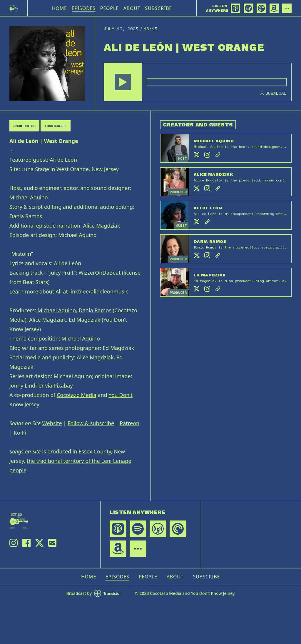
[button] (123, 82)
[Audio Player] (198, 82)
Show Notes (24, 126)
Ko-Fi (20, 433)
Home (60, 8)
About (132, 8)
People (109, 8)
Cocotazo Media (77, 395)
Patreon (129, 423)
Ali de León (208, 208)
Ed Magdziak (210, 275)
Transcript (56, 126)
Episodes (84, 8)
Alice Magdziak (213, 174)
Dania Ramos (95, 310)
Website (52, 423)
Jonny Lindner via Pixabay (41, 386)
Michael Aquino (57, 310)
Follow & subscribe (91, 423)
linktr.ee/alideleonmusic (99, 291)
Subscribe (158, 8)
